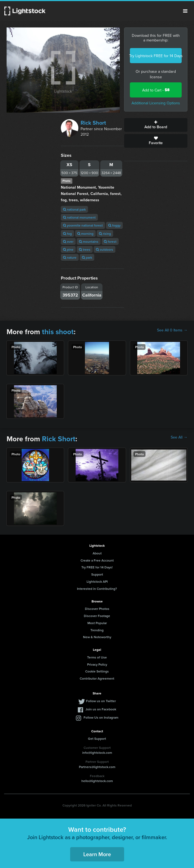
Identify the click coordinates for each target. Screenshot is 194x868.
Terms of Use (97, 657)
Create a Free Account (97, 560)
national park (74, 209)
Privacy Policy (97, 664)
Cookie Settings (97, 671)
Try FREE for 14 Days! (97, 567)
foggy (114, 225)
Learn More (97, 854)
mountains (89, 242)
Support (97, 574)
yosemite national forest (83, 225)
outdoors (105, 249)
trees (85, 249)
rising (105, 234)
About (97, 553)
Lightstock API (97, 581)
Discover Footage (97, 616)
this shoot (58, 332)
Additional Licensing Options (156, 103)
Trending (97, 630)
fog (67, 234)
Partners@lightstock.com (97, 767)
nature (70, 257)
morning (85, 234)
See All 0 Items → (172, 330)
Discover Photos (97, 609)
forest (110, 242)
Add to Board (156, 125)
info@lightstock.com (97, 753)
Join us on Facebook (101, 709)
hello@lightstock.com (97, 781)
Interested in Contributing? (97, 589)
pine (68, 249)
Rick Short (93, 123)
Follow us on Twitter (101, 701)
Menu (185, 11)
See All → (179, 437)
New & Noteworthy (97, 637)
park (87, 257)
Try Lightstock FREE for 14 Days (156, 56)
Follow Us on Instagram (101, 717)
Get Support (97, 739)
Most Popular (97, 623)
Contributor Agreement (97, 678)
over (68, 242)
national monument (79, 217)
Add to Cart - (156, 90)
